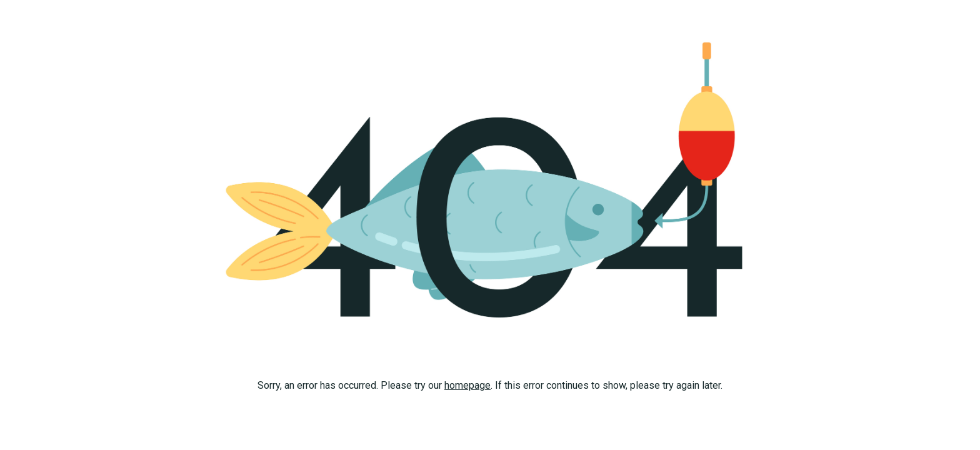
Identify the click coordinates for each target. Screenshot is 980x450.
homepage (467, 385)
